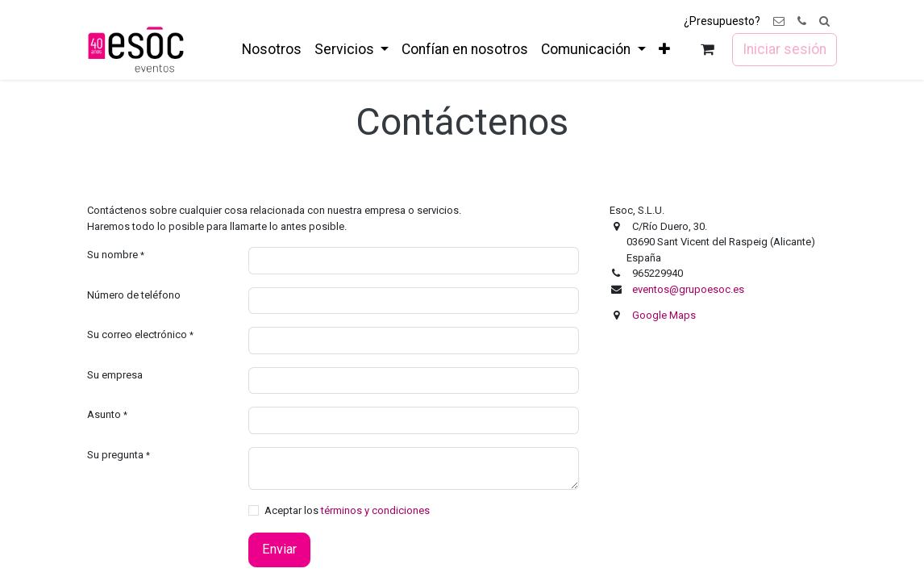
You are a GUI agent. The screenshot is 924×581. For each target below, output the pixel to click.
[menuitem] (272, 49)
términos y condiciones (375, 510)
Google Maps (664, 315)
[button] (824, 21)
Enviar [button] (279, 549)
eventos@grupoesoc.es (688, 289)
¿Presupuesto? (722, 21)
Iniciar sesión (785, 49)
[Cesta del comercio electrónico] (708, 50)
